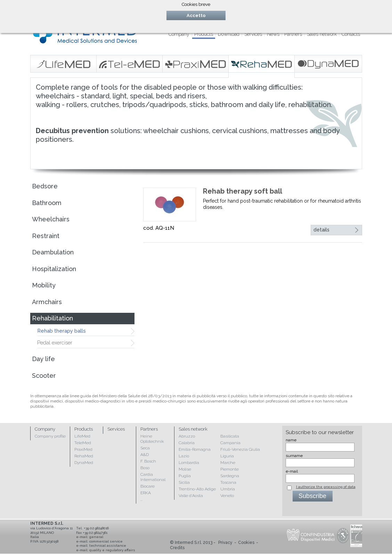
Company (179, 34)
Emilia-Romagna (195, 449)
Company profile (50, 436)
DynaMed (84, 463)
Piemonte (230, 469)
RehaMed (84, 456)
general (96, 537)
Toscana (228, 482)
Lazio (184, 456)
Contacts (351, 34)
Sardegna (230, 476)
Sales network (322, 34)
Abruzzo (187, 436)
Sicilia (184, 482)
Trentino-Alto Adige (197, 489)
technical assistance (108, 545)
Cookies (246, 543)
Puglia (185, 476)
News (273, 34)
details (321, 230)
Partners (293, 34)
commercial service (106, 541)
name (291, 440)
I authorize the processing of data (326, 487)
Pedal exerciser (55, 343)
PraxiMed (83, 449)
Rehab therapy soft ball (243, 191)
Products (204, 34)
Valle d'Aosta (191, 496)
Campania (230, 443)
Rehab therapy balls (62, 331)
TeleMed (83, 443)
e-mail (292, 471)
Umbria (228, 489)
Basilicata (230, 436)
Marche (228, 463)
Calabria (187, 443)
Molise (185, 469)
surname (294, 456)
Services (253, 34)
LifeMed (82, 436)
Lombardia (189, 463)
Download (229, 34)
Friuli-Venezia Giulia (240, 449)
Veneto (227, 496)
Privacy (225, 543)
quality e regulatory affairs (112, 550)
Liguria (227, 456)
